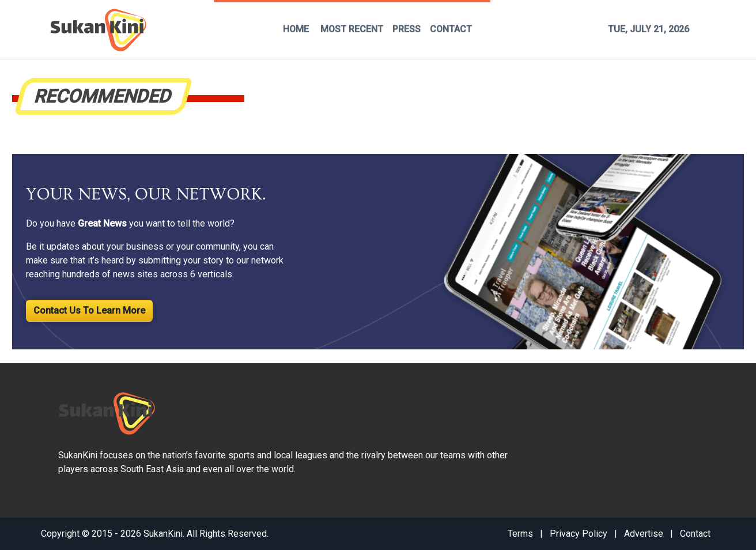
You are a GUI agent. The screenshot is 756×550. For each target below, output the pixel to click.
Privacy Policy (579, 534)
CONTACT (451, 29)
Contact (695, 534)
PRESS (407, 29)
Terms (520, 534)
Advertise (644, 534)
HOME (296, 29)
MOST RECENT (352, 29)
